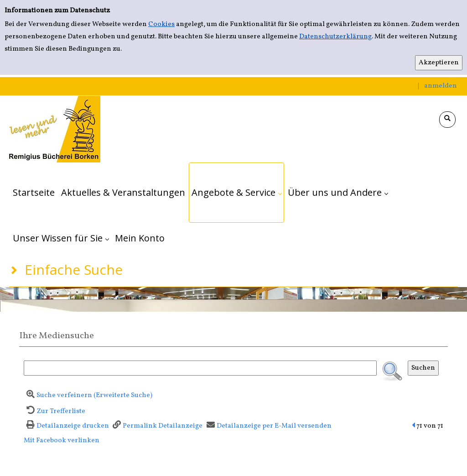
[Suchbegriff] (200, 368)
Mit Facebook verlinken (62, 441)
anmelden (441, 86)
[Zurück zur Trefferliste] (54, 411)
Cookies (161, 24)
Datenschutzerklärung (335, 37)
